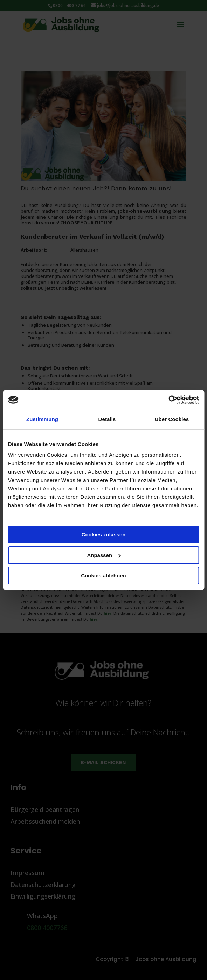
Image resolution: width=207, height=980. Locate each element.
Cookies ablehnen (103, 575)
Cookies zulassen (104, 535)
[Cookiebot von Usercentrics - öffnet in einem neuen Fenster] (168, 400)
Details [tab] (107, 419)
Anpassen (104, 555)
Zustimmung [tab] (42, 419)
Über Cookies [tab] (172, 419)
